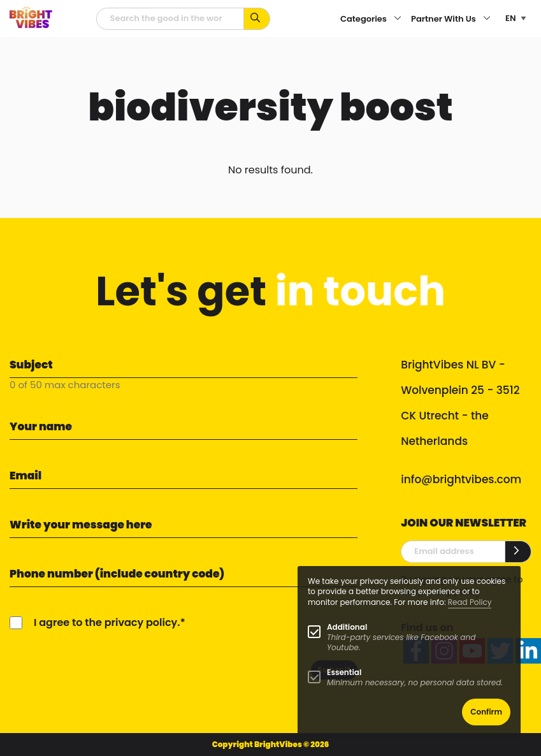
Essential (344, 672)
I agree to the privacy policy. (107, 622)
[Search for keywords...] (257, 19)
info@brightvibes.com (461, 479)
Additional (347, 627)
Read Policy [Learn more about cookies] (470, 602)
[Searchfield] (170, 19)
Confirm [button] (486, 712)
